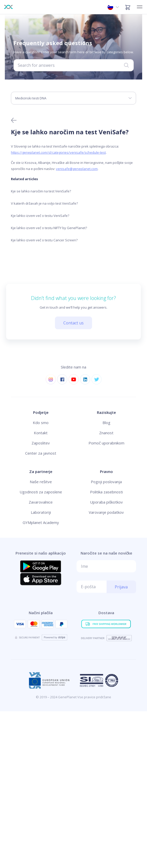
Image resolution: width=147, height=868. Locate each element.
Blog (106, 423)
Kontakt (41, 433)
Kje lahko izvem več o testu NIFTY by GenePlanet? (49, 228)
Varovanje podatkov (106, 512)
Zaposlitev (41, 443)
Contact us (73, 323)
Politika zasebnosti (106, 492)
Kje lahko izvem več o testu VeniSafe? (40, 216)
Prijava (121, 587)
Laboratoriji (41, 512)
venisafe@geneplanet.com (77, 169)
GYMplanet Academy (41, 522)
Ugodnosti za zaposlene (41, 492)
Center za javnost (41, 453)
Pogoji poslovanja (106, 482)
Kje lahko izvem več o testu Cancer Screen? (44, 240)
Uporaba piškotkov (106, 502)
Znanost (106, 433)
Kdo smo (41, 423)
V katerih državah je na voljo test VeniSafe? (44, 203)
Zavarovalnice (41, 502)
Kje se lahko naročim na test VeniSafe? (41, 191)
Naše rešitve (41, 482)
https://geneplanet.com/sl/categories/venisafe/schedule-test (58, 152)
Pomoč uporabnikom (106, 443)
